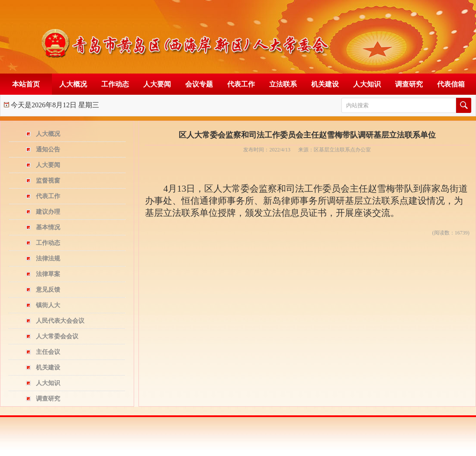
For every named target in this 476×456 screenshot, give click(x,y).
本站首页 (26, 84)
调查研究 (409, 84)
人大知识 (367, 84)
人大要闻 (157, 84)
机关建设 (325, 84)
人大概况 (73, 84)
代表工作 (241, 84)
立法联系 (283, 84)
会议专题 (199, 84)
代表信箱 (451, 84)
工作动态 (115, 84)
